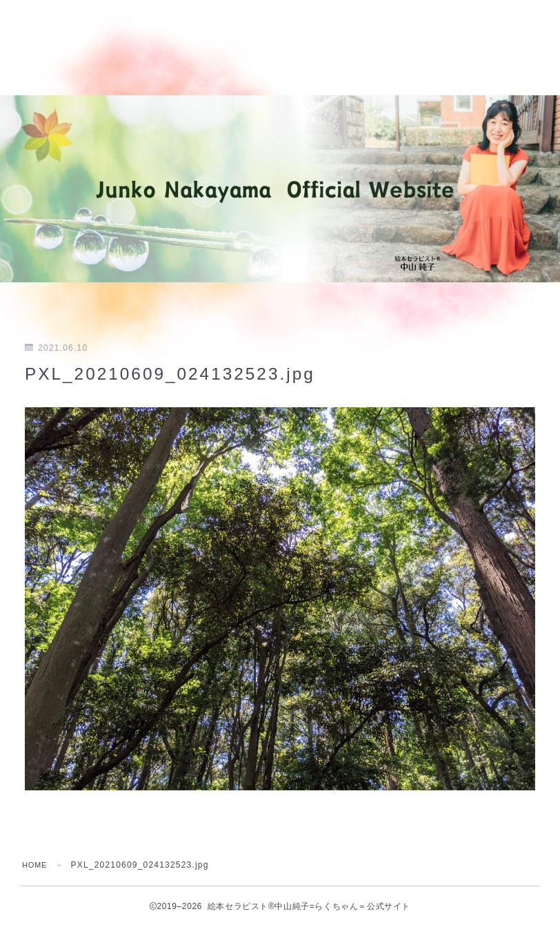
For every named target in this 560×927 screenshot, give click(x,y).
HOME (36, 865)
